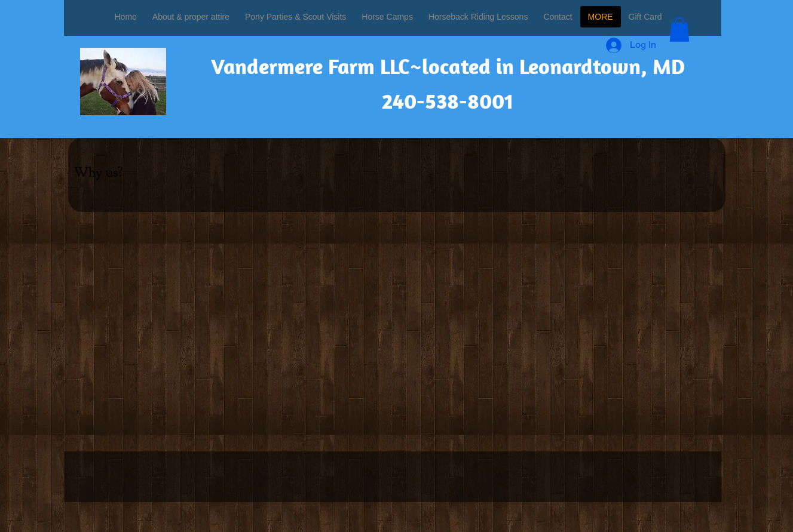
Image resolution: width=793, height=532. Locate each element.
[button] (679, 30)
